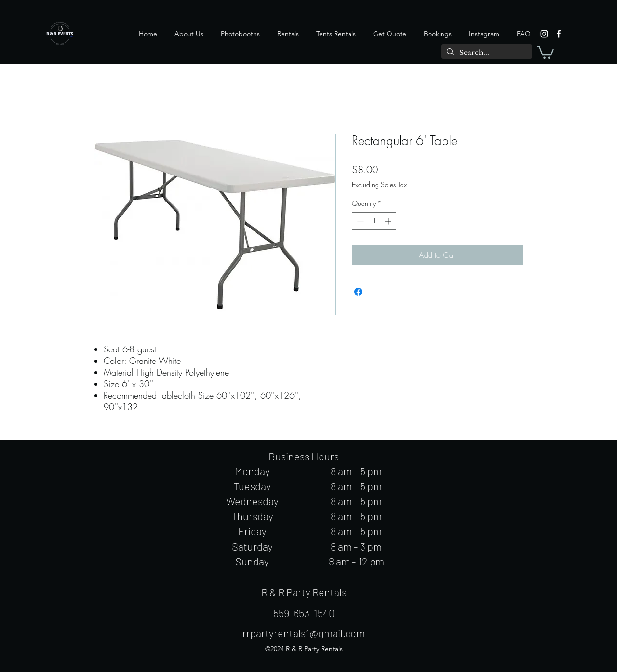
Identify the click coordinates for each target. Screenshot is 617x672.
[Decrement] (359, 221)
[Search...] (486, 53)
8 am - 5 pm (356, 471)
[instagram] (544, 34)
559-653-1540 (304, 613)
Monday (252, 471)
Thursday (252, 516)
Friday (252, 531)
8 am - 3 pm (356, 546)
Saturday (252, 546)
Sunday (252, 561)
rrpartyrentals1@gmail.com (304, 633)
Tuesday (252, 486)
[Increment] (389, 221)
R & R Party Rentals (304, 592)
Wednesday (252, 501)
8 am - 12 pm (356, 561)
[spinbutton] (374, 221)
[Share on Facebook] (358, 292)
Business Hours (304, 456)
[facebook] (559, 34)
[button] (545, 52)
